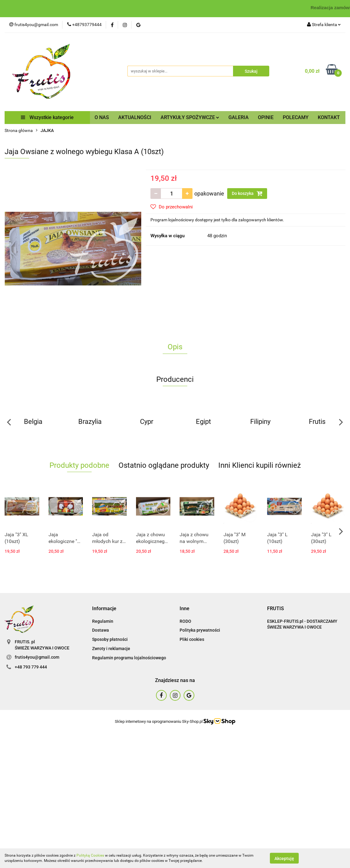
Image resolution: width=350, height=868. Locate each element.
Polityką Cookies (90, 855)
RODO (185, 621)
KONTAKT (329, 117)
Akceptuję (284, 858)
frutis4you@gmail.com (37, 657)
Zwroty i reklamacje (111, 649)
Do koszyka (247, 193)
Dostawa (101, 630)
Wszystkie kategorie (47, 117)
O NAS (102, 117)
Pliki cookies (192, 639)
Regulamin (103, 621)
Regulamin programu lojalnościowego (129, 658)
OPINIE (266, 117)
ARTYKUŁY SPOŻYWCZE (190, 117)
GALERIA (239, 117)
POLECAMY (296, 117)
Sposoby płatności (110, 639)
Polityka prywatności (200, 630)
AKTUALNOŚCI (135, 117)
